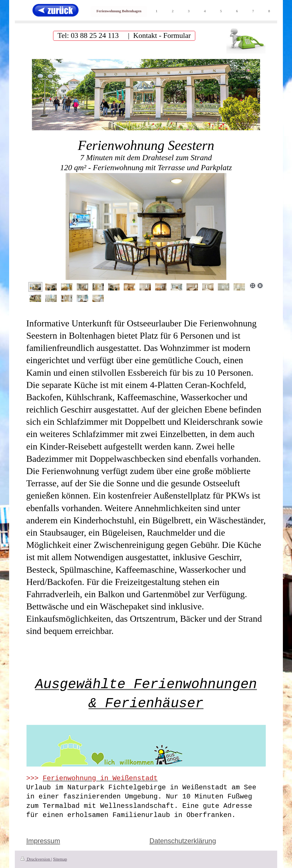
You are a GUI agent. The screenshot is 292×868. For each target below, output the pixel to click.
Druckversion (36, 859)
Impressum (43, 841)
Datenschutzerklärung (183, 841)
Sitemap (60, 859)
